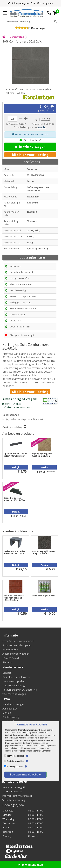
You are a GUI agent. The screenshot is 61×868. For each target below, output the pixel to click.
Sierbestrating (17, 37)
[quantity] (13, 119)
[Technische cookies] (5, 756)
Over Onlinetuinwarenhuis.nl (18, 641)
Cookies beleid (11, 658)
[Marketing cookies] (5, 766)
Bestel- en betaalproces (16, 677)
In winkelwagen (30, 147)
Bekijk (16, 467)
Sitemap (7, 662)
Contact (7, 673)
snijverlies (42, 127)
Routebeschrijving (14, 800)
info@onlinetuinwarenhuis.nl (18, 796)
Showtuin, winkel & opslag (17, 645)
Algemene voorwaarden (16, 654)
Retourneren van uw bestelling (20, 690)
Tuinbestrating (11, 717)
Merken (7, 713)
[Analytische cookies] (5, 761)
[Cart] (56, 13)
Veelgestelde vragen (14, 694)
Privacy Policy (10, 649)
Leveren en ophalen (14, 681)
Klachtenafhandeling (14, 685)
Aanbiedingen (10, 709)
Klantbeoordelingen (13, 704)
